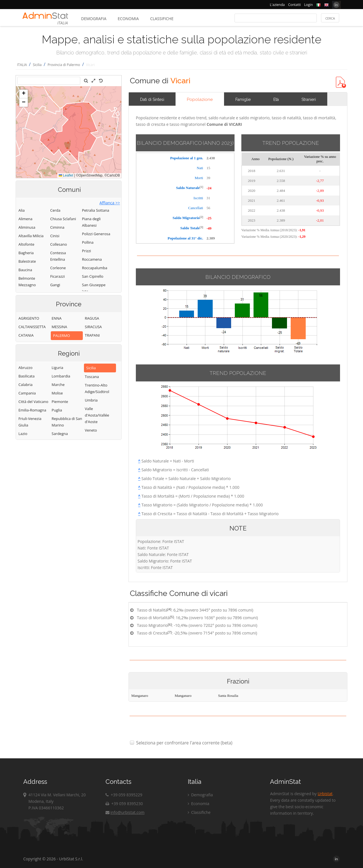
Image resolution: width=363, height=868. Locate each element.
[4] (169, 609)
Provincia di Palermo (64, 65)
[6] (170, 624)
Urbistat (325, 794)
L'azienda (277, 5)
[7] (170, 632)
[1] (201, 187)
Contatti (295, 5)
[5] (172, 617)
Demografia (94, 19)
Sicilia (37, 65)
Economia (128, 19)
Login (309, 5)
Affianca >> (110, 203)
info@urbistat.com (125, 812)
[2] (201, 217)
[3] (201, 227)
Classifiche (162, 19)
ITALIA (22, 65)
